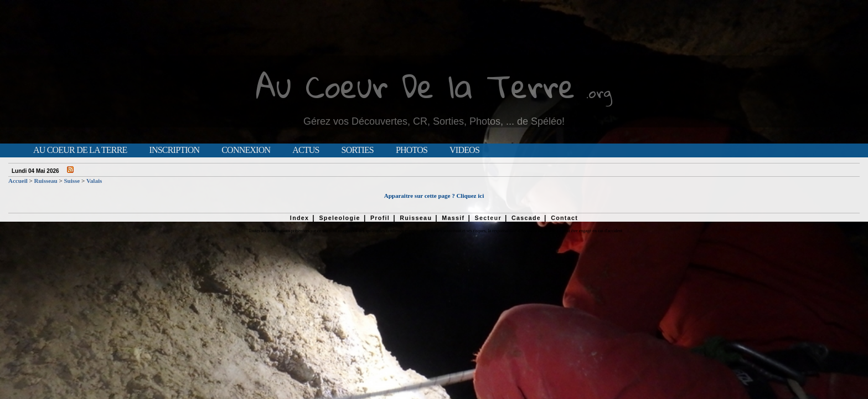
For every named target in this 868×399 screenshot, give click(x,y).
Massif (453, 218)
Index (300, 218)
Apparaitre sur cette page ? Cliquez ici (434, 196)
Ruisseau (46, 181)
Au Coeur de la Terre (80, 150)
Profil (380, 218)
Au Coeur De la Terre (415, 86)
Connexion (246, 150)
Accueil (18, 181)
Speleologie (339, 218)
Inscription (174, 150)
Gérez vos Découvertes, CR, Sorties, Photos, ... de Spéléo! (434, 121)
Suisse (72, 181)
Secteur (488, 218)
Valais (94, 181)
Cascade (526, 218)
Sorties (358, 150)
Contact (564, 218)
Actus (306, 150)
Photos (412, 150)
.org (599, 92)
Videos (464, 150)
